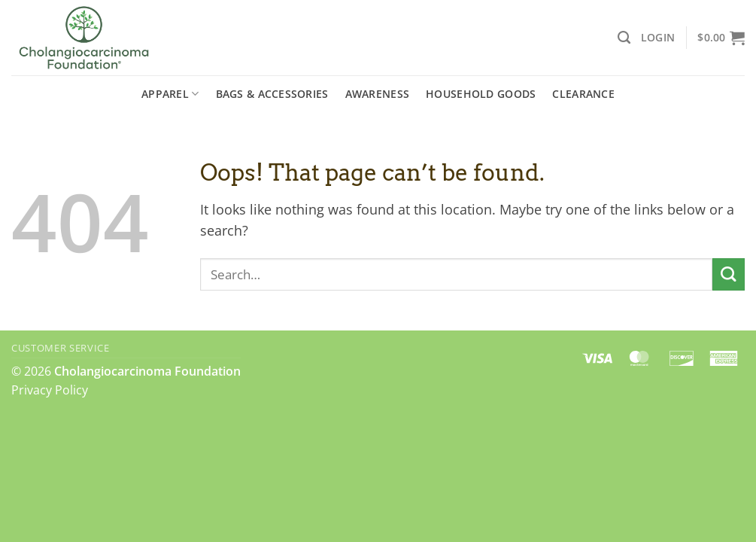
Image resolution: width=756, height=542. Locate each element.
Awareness (378, 94)
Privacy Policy (50, 390)
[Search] (624, 38)
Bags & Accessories (272, 94)
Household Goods (481, 94)
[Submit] (729, 274)
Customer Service (61, 348)
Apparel (170, 94)
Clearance (583, 94)
